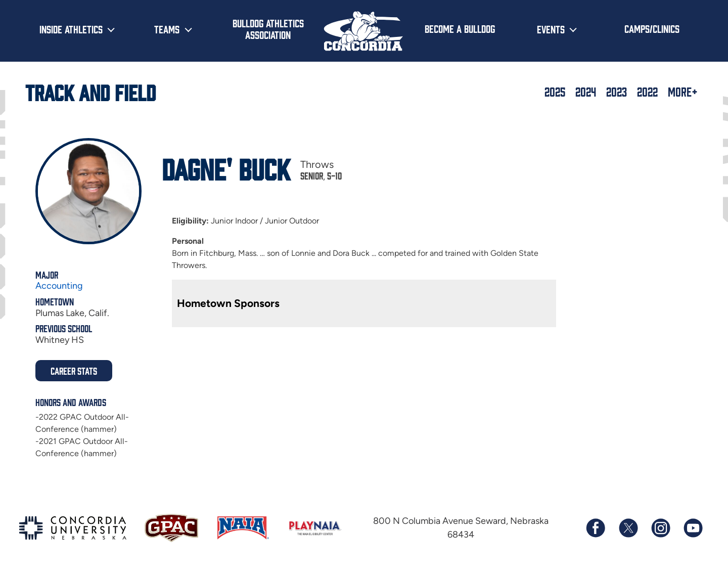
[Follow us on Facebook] (596, 528)
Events (551, 29)
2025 (555, 92)
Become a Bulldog (460, 28)
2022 (647, 92)
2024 (586, 92)
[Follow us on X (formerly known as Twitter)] (628, 528)
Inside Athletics (71, 29)
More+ (683, 92)
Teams (167, 29)
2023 (617, 92)
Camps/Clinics (652, 28)
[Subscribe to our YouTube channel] (693, 528)
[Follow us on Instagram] (660, 528)
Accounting (59, 286)
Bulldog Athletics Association (268, 29)
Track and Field (90, 92)
